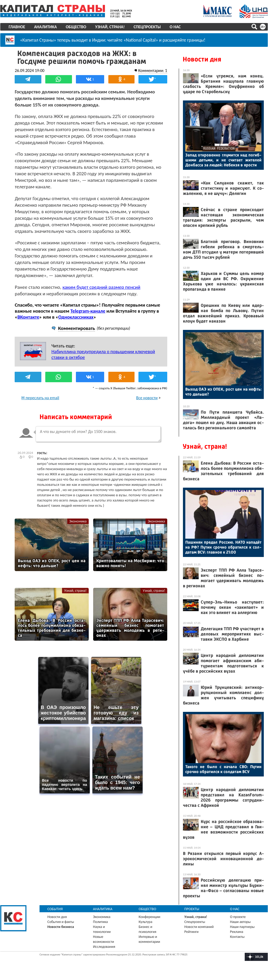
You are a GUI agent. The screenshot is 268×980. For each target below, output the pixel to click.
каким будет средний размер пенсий (102, 287)
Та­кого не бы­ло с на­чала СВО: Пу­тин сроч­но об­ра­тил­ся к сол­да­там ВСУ (223, 769)
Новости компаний (199, 927)
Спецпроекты (147, 27)
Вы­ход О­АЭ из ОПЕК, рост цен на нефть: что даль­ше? (223, 392)
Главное (17, 27)
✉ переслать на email (40, 398)
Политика (100, 922)
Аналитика (45, 27)
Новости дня (202, 59)
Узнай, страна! (110, 27)
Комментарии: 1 (152, 70)
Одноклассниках (76, 317)
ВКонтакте (28, 317)
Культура (146, 922)
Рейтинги (191, 932)
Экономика (78, 521)
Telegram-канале (88, 311)
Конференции (150, 917)
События (55, 909)
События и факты (61, 922)
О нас (175, 27)
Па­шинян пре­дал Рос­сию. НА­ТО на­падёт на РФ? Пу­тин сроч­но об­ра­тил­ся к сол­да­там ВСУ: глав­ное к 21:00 (223, 547)
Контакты (237, 937)
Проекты (192, 909)
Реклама (237, 932)
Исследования (104, 947)
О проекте (238, 917)
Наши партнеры (242, 927)
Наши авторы (240, 922)
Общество (76, 27)
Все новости (147, 398)
